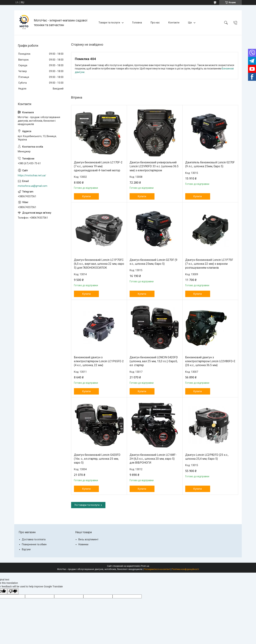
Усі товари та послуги (87, 505)
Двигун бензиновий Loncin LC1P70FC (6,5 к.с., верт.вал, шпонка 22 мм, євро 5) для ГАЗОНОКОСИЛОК (99, 264)
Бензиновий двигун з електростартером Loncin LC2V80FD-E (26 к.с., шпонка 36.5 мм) (210, 361)
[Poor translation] (13, 592)
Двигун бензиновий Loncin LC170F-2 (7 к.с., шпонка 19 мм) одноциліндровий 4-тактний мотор (98, 166)
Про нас (155, 23)
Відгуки (26, 549)
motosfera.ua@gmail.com (33, 186)
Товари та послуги (109, 23)
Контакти (174, 23)
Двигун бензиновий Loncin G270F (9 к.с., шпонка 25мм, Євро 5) (153, 262)
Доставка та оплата (34, 539)
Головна (137, 23)
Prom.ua (145, 566)
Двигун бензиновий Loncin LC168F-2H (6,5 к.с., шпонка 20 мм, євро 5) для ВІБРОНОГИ (153, 459)
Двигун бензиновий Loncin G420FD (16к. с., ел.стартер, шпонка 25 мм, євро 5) (97, 459)
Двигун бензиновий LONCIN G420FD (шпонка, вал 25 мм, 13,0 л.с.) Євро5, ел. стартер (154, 361)
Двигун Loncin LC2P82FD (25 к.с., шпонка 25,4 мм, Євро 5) (207, 457)
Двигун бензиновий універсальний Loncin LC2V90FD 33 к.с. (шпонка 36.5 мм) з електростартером (154, 166)
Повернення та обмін (34, 544)
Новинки (83, 544)
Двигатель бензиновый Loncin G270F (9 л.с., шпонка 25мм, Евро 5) (210, 164)
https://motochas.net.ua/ (32, 175)
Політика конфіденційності (185, 569)
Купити (86, 196)
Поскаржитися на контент (157, 569)
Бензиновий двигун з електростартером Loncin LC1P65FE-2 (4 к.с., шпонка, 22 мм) (99, 361)
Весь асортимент (88, 539)
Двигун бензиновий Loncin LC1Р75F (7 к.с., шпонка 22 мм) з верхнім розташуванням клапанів (209, 264)
